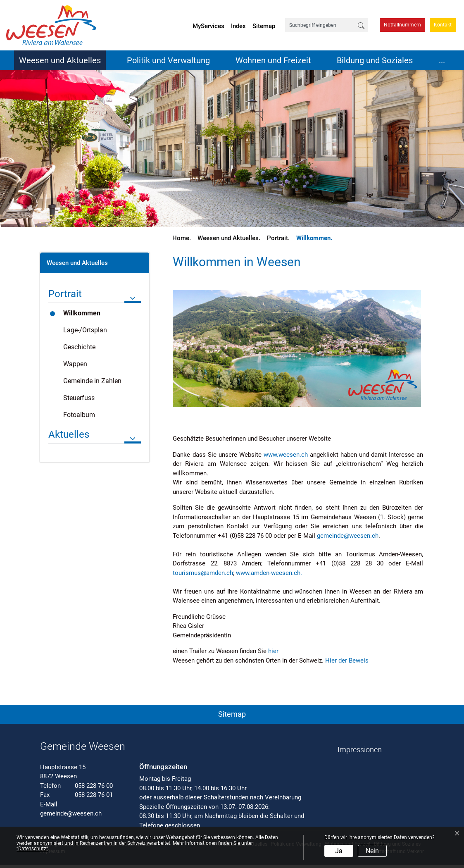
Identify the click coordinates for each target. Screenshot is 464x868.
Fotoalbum (79, 415)
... (442, 60)
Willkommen (87, 315)
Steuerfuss (79, 398)
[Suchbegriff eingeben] (320, 25)
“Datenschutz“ (32, 849)
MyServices (208, 26)
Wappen (75, 364)
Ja (339, 851)
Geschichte (79, 347)
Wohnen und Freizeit (273, 60)
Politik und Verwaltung (168, 60)
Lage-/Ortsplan (85, 330)
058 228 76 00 (94, 786)
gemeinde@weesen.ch (348, 536)
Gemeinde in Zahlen (92, 381)
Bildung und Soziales (375, 60)
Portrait (65, 294)
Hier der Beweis (351, 661)
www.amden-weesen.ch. (273, 573)
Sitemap (264, 26)
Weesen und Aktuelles (60, 60)
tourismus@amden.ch (203, 573)
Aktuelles (69, 434)
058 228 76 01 (94, 795)
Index (238, 26)
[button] (232, 713)
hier (277, 651)
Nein (372, 851)
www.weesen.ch (286, 455)
